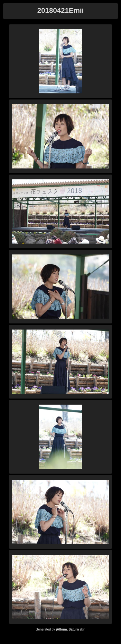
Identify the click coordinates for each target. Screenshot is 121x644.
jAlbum (61, 629)
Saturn (74, 629)
